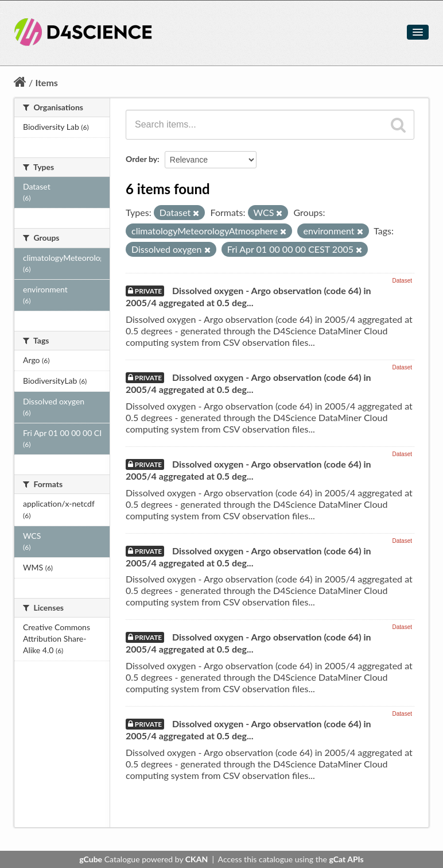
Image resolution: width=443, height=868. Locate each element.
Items (46, 82)
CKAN (197, 859)
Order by (141, 159)
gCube (91, 859)
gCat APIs (346, 859)
